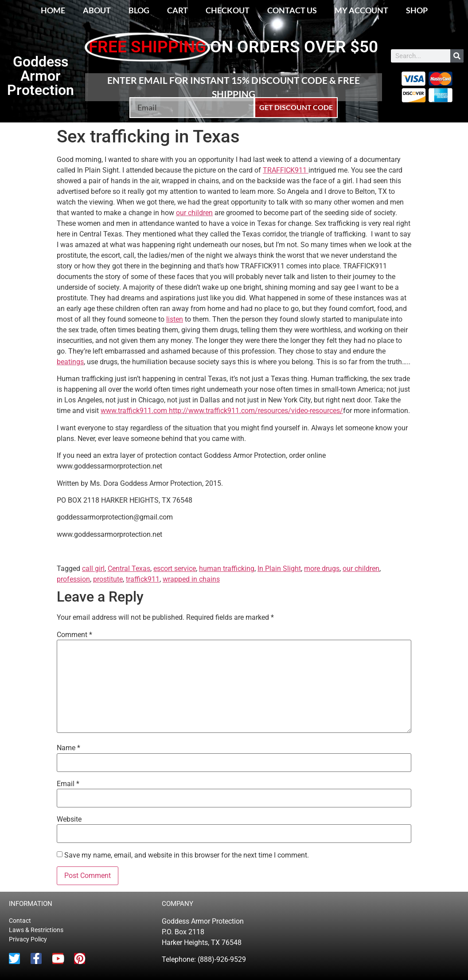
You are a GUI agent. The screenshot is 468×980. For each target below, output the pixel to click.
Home (53, 10)
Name (68, 748)
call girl (93, 569)
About (97, 10)
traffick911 (143, 579)
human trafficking (227, 569)
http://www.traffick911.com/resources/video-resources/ (256, 411)
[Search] (457, 56)
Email (68, 784)
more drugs (322, 569)
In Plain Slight (279, 569)
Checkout (228, 10)
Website (69, 819)
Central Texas (129, 569)
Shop (417, 10)
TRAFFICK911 (286, 170)
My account (361, 10)
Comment (74, 635)
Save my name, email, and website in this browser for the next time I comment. (187, 855)
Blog (139, 10)
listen (175, 319)
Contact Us (292, 10)
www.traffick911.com (135, 411)
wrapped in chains (191, 579)
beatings (70, 362)
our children (194, 213)
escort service (175, 569)
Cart (177, 10)
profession (73, 579)
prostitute (108, 579)
